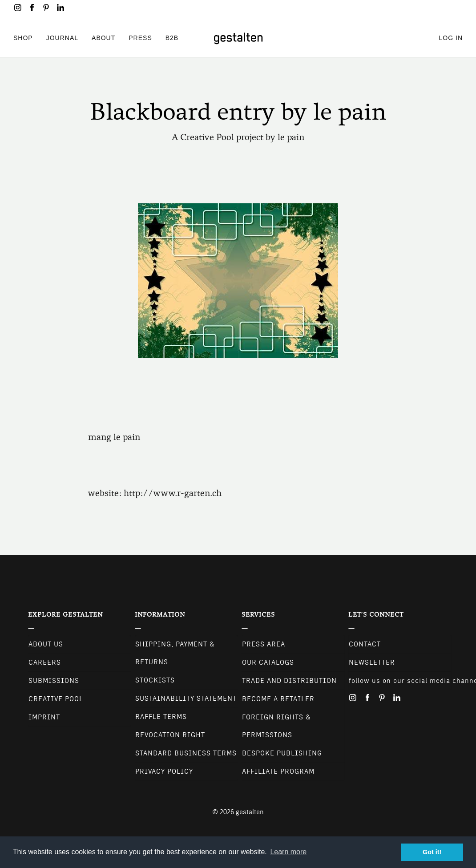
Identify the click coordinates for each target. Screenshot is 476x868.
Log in (451, 38)
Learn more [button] (288, 852)
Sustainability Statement (186, 698)
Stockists (155, 680)
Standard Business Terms (186, 753)
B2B (172, 38)
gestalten (250, 812)
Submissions (54, 681)
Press (140, 38)
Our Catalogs (268, 662)
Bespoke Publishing (282, 753)
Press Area (264, 644)
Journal (62, 38)
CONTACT (365, 644)
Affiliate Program (278, 771)
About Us (46, 644)
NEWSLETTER (372, 662)
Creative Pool (56, 699)
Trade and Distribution (289, 681)
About (103, 38)
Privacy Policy (164, 771)
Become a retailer (278, 699)
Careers (45, 662)
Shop (23, 38)
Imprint (44, 717)
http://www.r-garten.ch (173, 493)
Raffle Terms (161, 717)
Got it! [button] (432, 852)
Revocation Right (170, 735)
